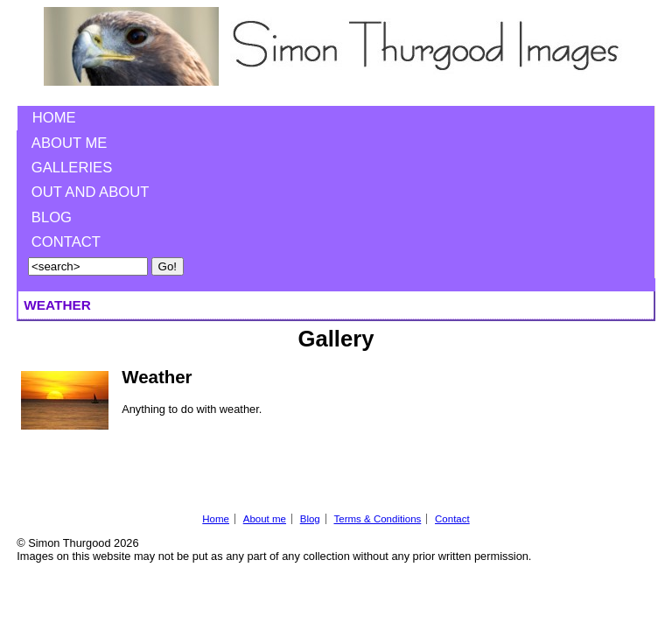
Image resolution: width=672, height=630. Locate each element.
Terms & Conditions (377, 519)
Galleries (72, 168)
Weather (157, 377)
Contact (66, 242)
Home (54, 118)
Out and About (91, 192)
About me (70, 143)
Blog (52, 217)
